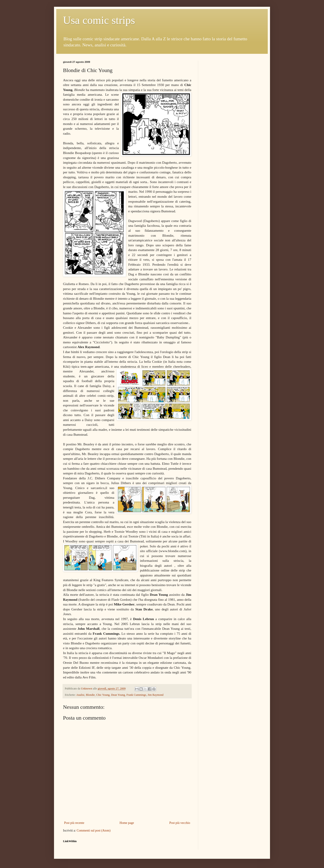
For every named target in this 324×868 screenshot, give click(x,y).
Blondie (90, 695)
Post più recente (74, 823)
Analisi (80, 695)
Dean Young (118, 695)
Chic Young (103, 695)
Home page (127, 823)
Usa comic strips (99, 20)
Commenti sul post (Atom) (94, 831)
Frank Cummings (136, 695)
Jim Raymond (155, 695)
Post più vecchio (180, 823)
